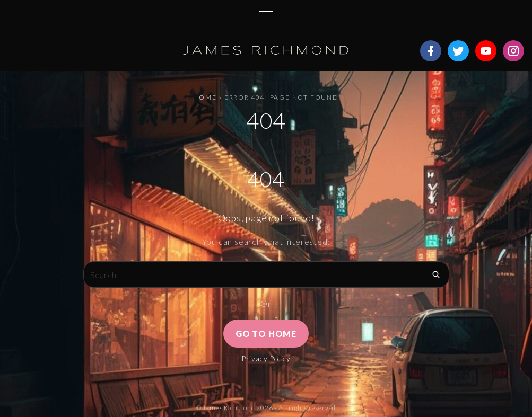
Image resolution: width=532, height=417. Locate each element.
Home (205, 97)
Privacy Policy (266, 358)
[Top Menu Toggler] (266, 16)
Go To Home (266, 334)
